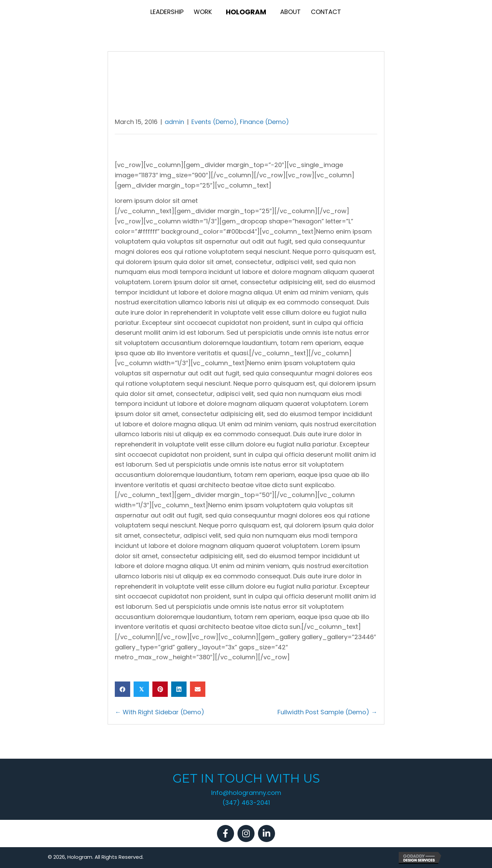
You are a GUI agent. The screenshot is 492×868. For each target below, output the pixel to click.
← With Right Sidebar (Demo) (160, 712)
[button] (225, 833)
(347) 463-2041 (246, 803)
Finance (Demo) (264, 122)
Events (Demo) (214, 122)
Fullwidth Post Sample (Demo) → (327, 712)
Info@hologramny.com (246, 793)
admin (174, 122)
